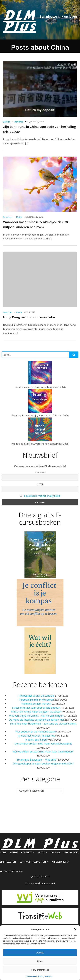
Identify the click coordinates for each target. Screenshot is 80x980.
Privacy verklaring (52, 830)
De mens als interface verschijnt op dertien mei (36, 720)
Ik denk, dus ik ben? (36, 740)
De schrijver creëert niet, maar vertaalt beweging (43, 744)
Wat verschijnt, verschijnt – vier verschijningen (36, 716)
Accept (40, 953)
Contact (51, 817)
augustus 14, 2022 (35, 122)
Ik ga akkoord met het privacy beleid (42, 496)
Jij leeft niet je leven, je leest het (36, 736)
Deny (40, 961)
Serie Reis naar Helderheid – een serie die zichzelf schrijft (43, 724)
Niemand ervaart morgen (36, 704)
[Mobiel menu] (6, 4)
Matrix (19, 217)
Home (7, 804)
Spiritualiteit (31, 817)
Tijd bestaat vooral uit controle (36, 696)
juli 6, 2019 (30, 312)
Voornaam (40, 472)
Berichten (19, 122)
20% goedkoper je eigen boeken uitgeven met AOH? (43, 764)
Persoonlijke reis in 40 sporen (36, 700)
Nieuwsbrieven (26, 830)
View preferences (40, 970)
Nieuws (21, 804)
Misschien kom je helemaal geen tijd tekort (36, 712)
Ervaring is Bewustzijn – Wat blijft (36, 760)
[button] (75, 929)
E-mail (40, 484)
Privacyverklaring (45, 976)
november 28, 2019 (34, 217)
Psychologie (9, 817)
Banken (7, 122)
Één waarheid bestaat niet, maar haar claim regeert (43, 752)
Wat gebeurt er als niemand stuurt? (36, 732)
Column (72, 804)
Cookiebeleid (31, 976)
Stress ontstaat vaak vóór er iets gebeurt (36, 708)
